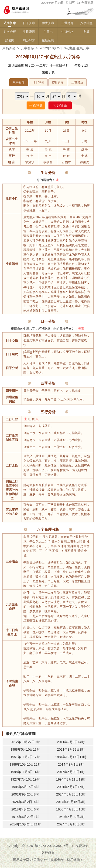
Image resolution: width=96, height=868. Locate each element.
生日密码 (29, 32)
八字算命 (10, 23)
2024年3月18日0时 (71, 824)
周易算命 (9, 48)
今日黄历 (85, 3)
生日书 (48, 32)
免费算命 (82, 846)
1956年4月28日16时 (71, 809)
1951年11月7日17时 (25, 757)
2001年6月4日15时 (71, 787)
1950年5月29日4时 (71, 817)
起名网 (10, 40)
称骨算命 (48, 23)
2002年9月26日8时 (25, 794)
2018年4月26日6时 (25, 809)
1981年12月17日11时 (71, 757)
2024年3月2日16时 (25, 802)
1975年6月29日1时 (25, 817)
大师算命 (60, 105)
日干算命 (29, 23)
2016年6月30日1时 (71, 772)
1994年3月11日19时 (71, 779)
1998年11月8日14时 (25, 772)
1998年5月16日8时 (25, 787)
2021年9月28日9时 (71, 749)
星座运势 (48, 40)
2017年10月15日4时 (71, 802)
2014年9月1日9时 (71, 764)
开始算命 (36, 105)
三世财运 (67, 23)
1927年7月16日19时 (25, 779)
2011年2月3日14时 (71, 742)
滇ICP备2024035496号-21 (54, 846)
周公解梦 (29, 40)
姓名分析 (10, 32)
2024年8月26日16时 (71, 794)
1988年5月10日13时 (25, 749)
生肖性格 (67, 32)
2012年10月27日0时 (25, 742)
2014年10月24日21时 (25, 824)
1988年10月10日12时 (25, 764)
